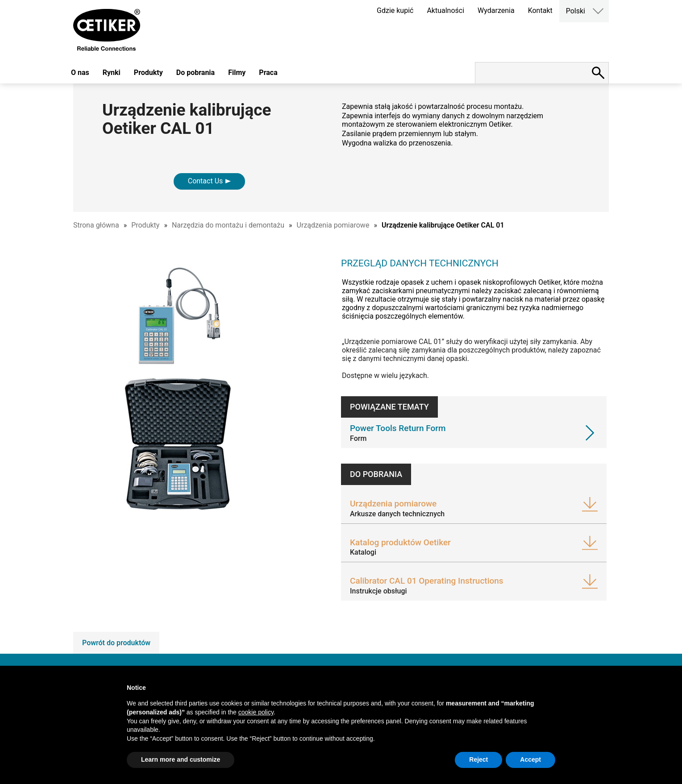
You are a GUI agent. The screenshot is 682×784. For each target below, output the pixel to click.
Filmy (237, 73)
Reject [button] (478, 759)
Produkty (148, 73)
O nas (80, 73)
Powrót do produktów (116, 643)
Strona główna (96, 225)
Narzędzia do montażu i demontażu (228, 225)
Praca (268, 73)
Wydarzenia (496, 10)
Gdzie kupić (395, 10)
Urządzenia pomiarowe (333, 225)
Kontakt (540, 10)
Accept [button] (530, 759)
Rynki (112, 73)
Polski (576, 11)
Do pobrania (195, 73)
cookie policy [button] (256, 712)
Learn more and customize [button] (181, 759)
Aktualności (445, 10)
